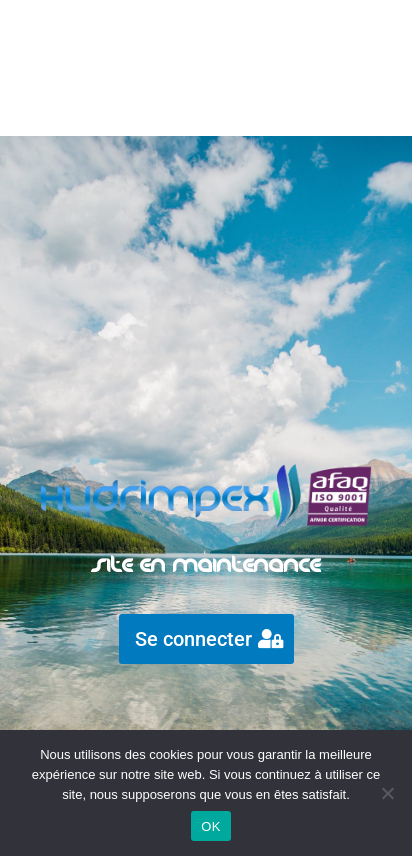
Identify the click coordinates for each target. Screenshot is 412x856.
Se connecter (193, 639)
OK (210, 826)
